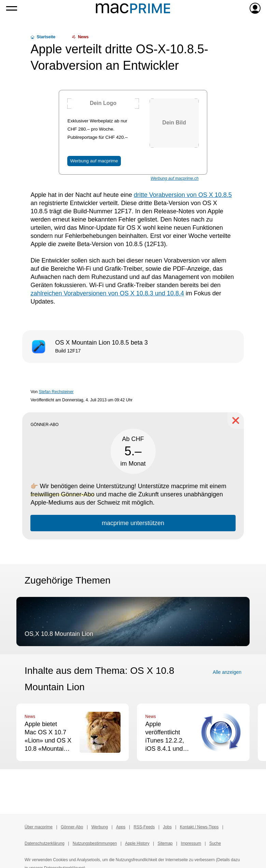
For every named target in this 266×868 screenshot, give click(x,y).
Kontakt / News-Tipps (199, 827)
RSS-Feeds (144, 827)
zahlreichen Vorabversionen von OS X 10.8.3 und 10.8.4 (107, 293)
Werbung (99, 827)
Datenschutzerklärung (45, 843)
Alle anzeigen (227, 672)
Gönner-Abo (72, 827)
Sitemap (165, 843)
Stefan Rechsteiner (56, 392)
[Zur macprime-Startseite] (133, 8)
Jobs (167, 827)
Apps (121, 827)
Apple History (137, 843)
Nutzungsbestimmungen (95, 843)
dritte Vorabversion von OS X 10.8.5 (183, 195)
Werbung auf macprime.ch (175, 178)
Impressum (191, 843)
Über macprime (39, 827)
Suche (215, 843)
